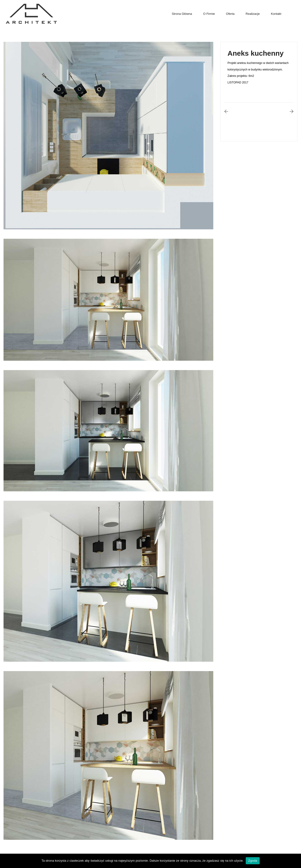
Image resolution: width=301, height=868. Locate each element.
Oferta (230, 14)
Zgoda (253, 861)
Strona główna (182, 14)
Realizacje (253, 14)
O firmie (209, 14)
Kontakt (276, 14)
